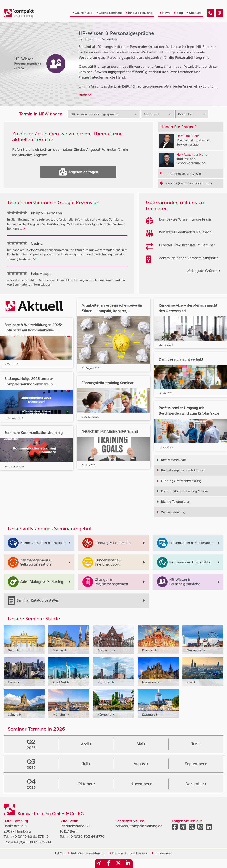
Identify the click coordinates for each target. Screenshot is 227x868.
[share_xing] (99, 864)
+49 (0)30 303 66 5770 (85, 837)
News (165, 13)
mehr (85, 95)
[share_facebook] (109, 864)
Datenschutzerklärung (129, 853)
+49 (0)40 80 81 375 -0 (29, 837)
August (141, 764)
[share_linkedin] (128, 864)
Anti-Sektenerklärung (87, 853)
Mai (141, 744)
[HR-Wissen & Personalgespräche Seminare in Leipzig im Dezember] (210, 13)
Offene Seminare (109, 13)
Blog (178, 13)
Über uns (194, 13)
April (86, 744)
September (196, 764)
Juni (196, 744)
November (141, 784)
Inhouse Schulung (139, 13)
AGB (60, 853)
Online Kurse (82, 13)
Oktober (86, 784)
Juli (86, 764)
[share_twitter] (118, 864)
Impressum (162, 853)
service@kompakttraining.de (139, 826)
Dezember (196, 784)
